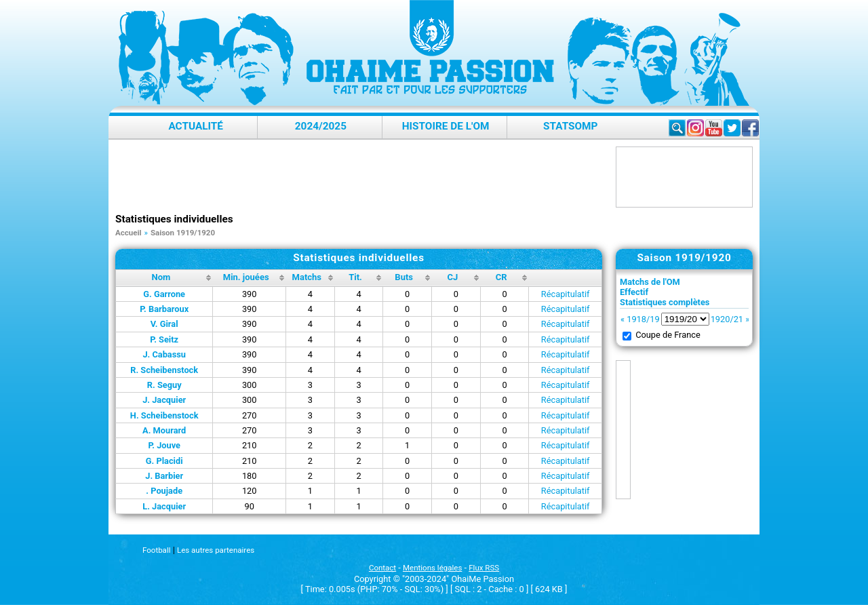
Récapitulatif (566, 294)
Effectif (634, 292)
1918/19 (643, 319)
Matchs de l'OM (650, 282)
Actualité (196, 126)
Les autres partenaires (216, 550)
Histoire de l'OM (446, 126)
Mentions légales (432, 568)
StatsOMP (570, 126)
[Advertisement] (362, 177)
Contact (382, 568)
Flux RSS (484, 568)
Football (156, 550)
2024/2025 (321, 126)
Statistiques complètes (665, 302)
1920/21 (727, 319)
